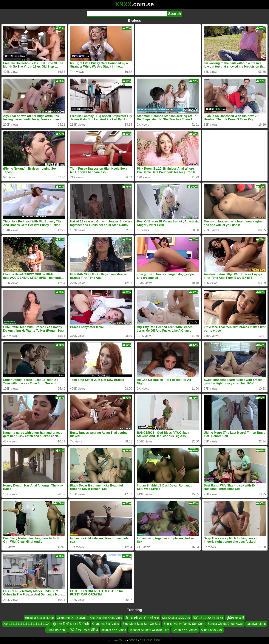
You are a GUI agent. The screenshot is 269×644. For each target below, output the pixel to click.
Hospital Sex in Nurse (39, 618)
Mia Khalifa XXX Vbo (176, 618)
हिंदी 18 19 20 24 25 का (208, 618)
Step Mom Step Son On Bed (141, 624)
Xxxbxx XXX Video (114, 630)
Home (113, 640)
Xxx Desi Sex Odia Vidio (106, 618)
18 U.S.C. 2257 (150, 640)
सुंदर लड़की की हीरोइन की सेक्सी (71, 624)
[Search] (127, 14)
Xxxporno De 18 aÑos (72, 618)
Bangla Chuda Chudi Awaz (225, 624)
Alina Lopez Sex (212, 630)
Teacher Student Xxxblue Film (149, 630)
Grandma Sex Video (106, 624)
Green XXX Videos (185, 630)
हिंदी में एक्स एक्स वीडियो (84, 630)
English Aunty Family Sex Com (184, 624)
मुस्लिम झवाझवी (235, 618)
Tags (123, 640)
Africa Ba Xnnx (56, 630)
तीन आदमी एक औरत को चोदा (142, 618)
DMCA (133, 640)
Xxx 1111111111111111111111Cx (26, 624)
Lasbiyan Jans (256, 624)
